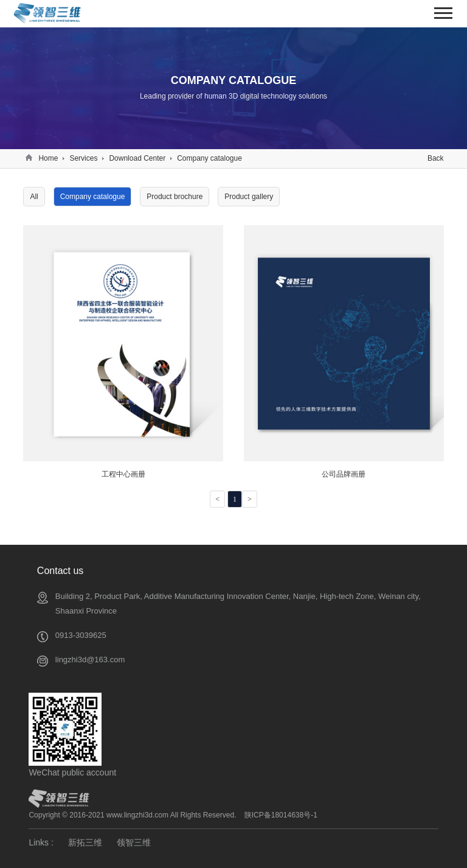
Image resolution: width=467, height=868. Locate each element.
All (34, 197)
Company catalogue (209, 158)
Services (83, 158)
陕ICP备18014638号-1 (281, 815)
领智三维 (134, 842)
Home (48, 158)
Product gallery (249, 197)
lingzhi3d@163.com (90, 660)
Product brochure (175, 197)
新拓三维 (85, 842)
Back (436, 158)
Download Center (137, 158)
